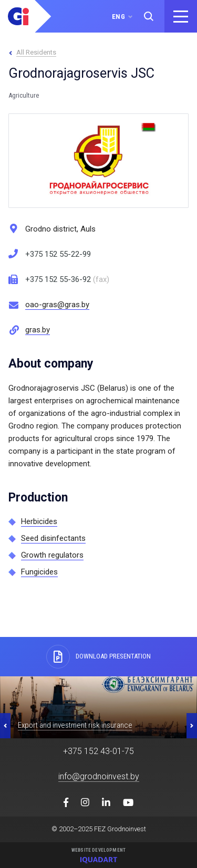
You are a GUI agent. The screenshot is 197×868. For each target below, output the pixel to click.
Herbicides (39, 521)
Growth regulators (52, 555)
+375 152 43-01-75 (98, 751)
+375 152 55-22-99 (58, 254)
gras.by (38, 330)
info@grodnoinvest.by (99, 776)
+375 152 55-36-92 (67, 279)
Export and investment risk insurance (75, 725)
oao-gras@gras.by (57, 305)
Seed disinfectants (53, 538)
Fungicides (39, 572)
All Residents (36, 52)
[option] (98, 707)
